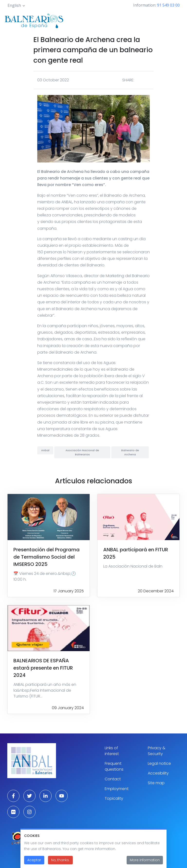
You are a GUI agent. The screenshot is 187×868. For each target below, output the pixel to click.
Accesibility (158, 773)
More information (145, 862)
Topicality (114, 798)
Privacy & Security (157, 751)
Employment (117, 789)
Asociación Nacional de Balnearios (82, 452)
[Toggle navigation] (177, 20)
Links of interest (112, 751)
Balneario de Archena (130, 452)
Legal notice (159, 763)
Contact (113, 779)
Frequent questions (114, 766)
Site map (156, 783)
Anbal (45, 450)
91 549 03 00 (168, 5)
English (14, 5)
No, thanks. (60, 862)
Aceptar (34, 862)
